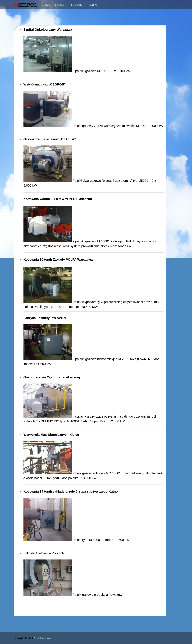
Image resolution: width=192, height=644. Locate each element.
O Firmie (46, 5)
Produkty (61, 5)
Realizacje (77, 5)
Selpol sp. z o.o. (43, 638)
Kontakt (94, 5)
